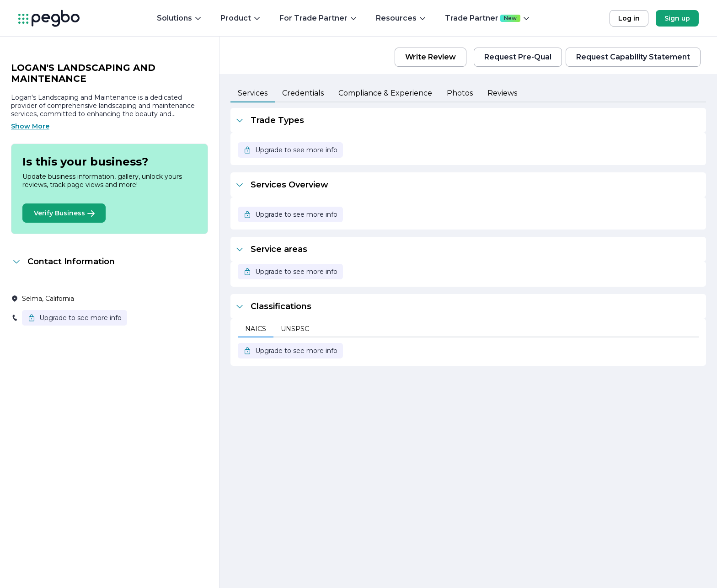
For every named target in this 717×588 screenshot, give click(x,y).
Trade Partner (488, 18)
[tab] (253, 94)
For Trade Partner (318, 18)
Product (241, 18)
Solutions (179, 18)
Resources (401, 18)
